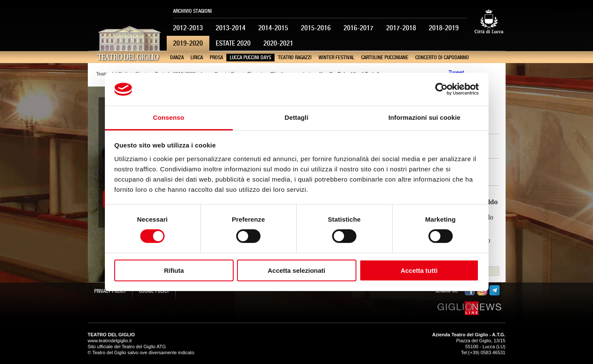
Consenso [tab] (169, 117)
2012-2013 (188, 28)
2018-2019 (444, 28)
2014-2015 (273, 28)
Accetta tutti (419, 270)
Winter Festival (336, 58)
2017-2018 (401, 28)
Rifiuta (174, 270)
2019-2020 (188, 43)
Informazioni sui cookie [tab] (424, 117)
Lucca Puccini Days (250, 58)
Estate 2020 (233, 43)
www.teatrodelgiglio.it (110, 341)
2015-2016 (316, 28)
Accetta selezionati (296, 270)
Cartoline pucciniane (385, 58)
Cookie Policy (154, 291)
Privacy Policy (110, 291)
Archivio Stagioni (192, 11)
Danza (177, 58)
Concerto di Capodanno (442, 58)
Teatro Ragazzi (295, 58)
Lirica (197, 58)
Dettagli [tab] (297, 117)
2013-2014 (231, 28)
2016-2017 (359, 28)
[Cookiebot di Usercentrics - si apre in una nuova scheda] (441, 89)
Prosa (216, 58)
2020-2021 (278, 43)
